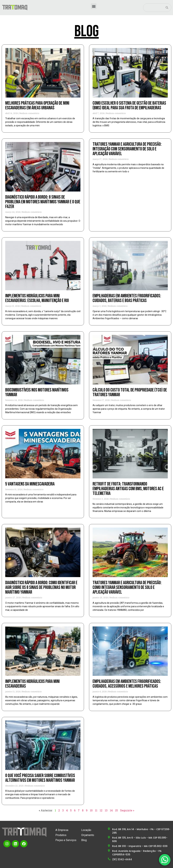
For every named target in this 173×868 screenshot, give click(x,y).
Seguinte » (127, 810)
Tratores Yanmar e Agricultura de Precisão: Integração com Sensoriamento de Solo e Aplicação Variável (127, 149)
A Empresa (62, 830)
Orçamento (88, 835)
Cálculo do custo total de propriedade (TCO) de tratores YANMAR (130, 392)
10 (91, 810)
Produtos (61, 835)
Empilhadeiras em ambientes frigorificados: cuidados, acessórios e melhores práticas (127, 684)
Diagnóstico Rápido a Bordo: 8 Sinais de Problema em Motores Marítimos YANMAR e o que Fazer (43, 202)
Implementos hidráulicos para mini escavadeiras (32, 684)
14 (111, 810)
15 (116, 810)
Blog (84, 840)
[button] (94, 6)
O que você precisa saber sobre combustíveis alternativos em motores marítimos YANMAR (40, 778)
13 (106, 810)
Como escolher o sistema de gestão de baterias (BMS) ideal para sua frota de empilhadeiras (129, 106)
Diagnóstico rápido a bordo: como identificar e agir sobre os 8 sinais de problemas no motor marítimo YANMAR (41, 587)
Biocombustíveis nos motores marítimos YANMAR (37, 392)
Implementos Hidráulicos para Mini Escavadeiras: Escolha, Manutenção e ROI (37, 298)
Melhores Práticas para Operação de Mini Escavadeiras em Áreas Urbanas (37, 106)
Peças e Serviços (66, 840)
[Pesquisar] (167, 8)
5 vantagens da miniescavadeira (30, 484)
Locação (86, 830)
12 (101, 810)
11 (96, 810)
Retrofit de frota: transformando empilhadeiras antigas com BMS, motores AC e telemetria (128, 489)
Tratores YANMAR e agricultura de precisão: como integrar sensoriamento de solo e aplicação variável (127, 587)
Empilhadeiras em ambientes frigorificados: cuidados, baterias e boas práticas (127, 298)
